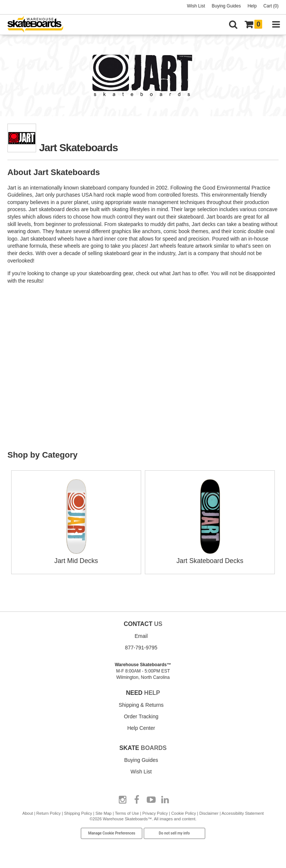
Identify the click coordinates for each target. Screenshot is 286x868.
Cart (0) (271, 6)
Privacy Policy (155, 813)
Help (252, 6)
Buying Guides (226, 6)
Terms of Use (127, 813)
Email (141, 636)
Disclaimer (209, 813)
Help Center (141, 727)
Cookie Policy (184, 813)
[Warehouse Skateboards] (39, 25)
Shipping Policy (78, 813)
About (28, 813)
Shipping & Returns (141, 704)
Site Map (103, 813)
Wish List (196, 6)
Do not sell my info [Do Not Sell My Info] (174, 833)
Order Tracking (141, 716)
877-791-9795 (141, 647)
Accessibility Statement (243, 813)
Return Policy (49, 813)
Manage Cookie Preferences (112, 833)
